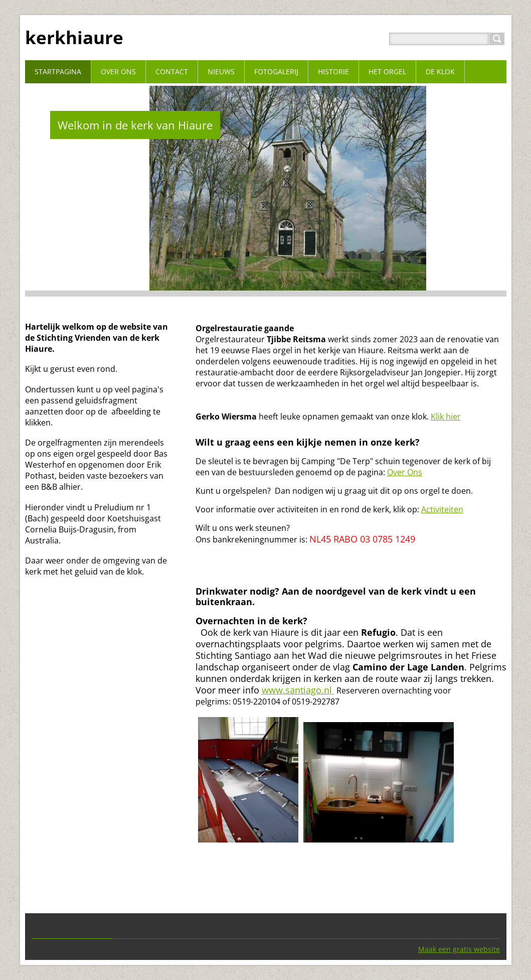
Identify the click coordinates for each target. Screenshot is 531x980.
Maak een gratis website (459, 949)
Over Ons (405, 472)
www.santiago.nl (298, 690)
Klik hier (446, 416)
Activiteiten (442, 509)
